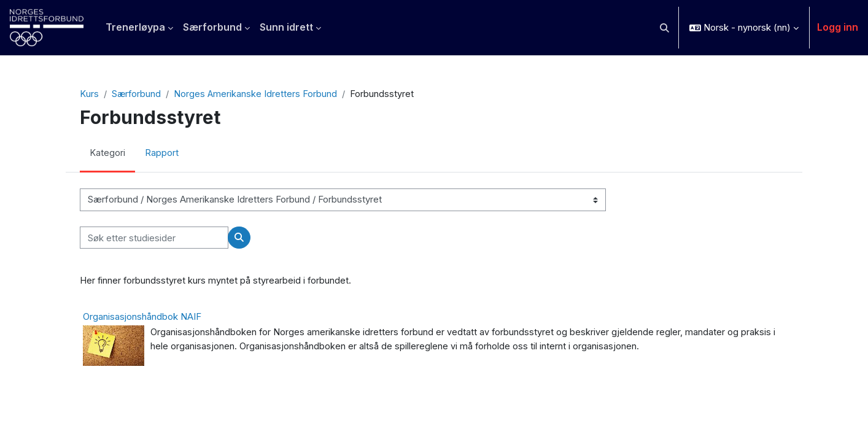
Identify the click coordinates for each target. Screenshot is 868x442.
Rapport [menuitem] (162, 154)
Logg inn (838, 27)
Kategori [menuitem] (107, 154)
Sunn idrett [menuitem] (286, 27)
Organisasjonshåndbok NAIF (142, 317)
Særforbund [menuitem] (212, 27)
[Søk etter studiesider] (154, 238)
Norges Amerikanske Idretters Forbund (256, 94)
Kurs (89, 94)
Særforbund (136, 94)
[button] (665, 28)
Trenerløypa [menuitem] (135, 27)
